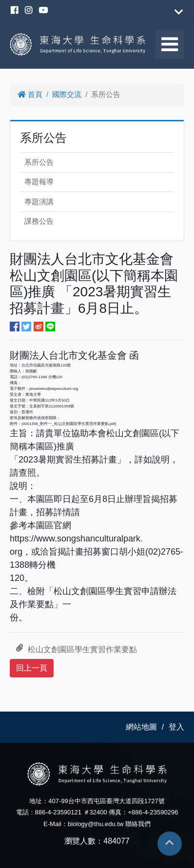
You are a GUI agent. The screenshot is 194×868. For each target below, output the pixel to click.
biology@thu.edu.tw (96, 824)
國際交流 (67, 94)
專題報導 (39, 182)
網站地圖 (141, 727)
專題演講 (39, 202)
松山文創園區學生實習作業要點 (77, 650)
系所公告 (39, 162)
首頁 (30, 94)
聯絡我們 (138, 824)
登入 (176, 727)
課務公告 (39, 221)
